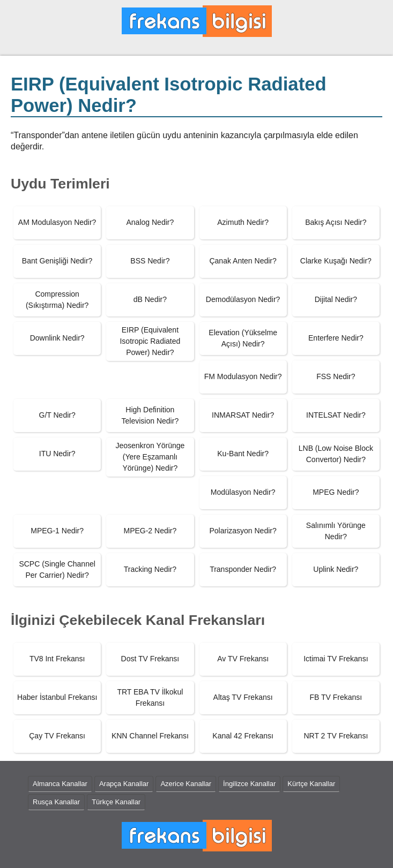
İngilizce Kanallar (249, 784)
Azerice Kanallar (186, 784)
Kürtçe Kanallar (311, 784)
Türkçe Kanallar (116, 802)
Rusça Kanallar (56, 802)
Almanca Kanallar (60, 784)
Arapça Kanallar (124, 784)
